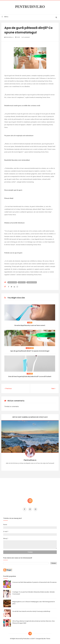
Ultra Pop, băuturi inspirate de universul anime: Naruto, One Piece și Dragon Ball (33, 622)
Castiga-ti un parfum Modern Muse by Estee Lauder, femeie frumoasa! (33, 593)
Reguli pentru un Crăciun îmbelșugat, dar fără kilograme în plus (34, 603)
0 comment (25, 37)
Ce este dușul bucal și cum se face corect (30, 325)
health (30, 323)
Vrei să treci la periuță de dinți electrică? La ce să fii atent (30, 376)
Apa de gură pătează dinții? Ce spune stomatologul (30, 351)
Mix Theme (47, 639)
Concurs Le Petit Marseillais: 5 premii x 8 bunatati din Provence (34, 582)
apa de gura (12, 282)
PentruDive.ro (30, 7)
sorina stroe (32, 282)
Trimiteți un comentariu (12, 406)
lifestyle (22, 282)
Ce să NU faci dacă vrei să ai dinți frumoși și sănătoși (31, 611)
